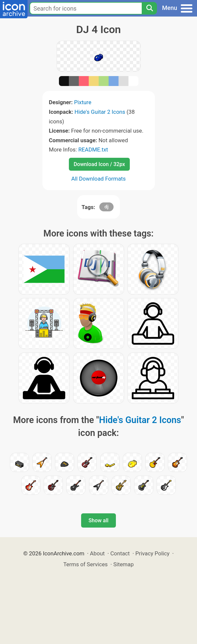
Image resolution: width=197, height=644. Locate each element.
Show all (98, 520)
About (98, 553)
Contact (120, 553)
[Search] (149, 8)
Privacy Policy (152, 553)
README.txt (93, 150)
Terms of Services (85, 564)
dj (106, 207)
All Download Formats (98, 179)
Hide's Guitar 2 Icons (100, 112)
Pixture (83, 102)
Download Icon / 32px (99, 164)
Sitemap (123, 564)
